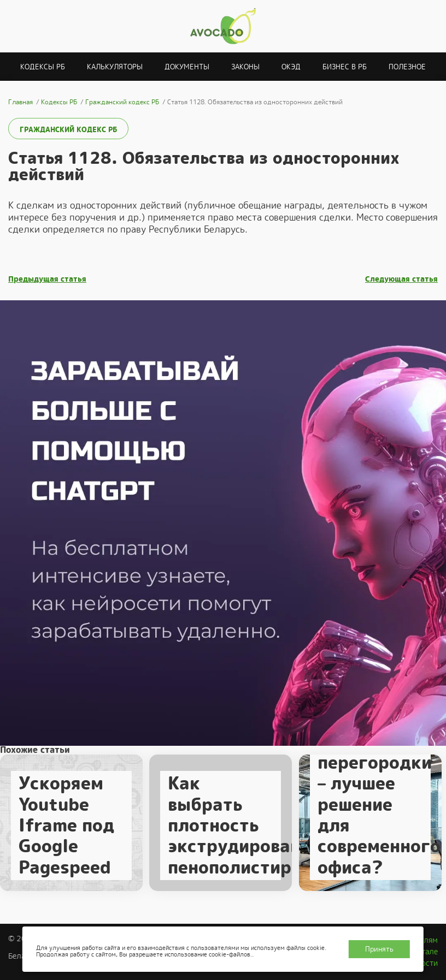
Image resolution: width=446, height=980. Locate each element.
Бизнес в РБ (345, 67)
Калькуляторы (115, 67)
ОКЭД (291, 67)
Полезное (407, 67)
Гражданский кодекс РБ (68, 130)
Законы (245, 67)
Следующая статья (401, 279)
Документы (187, 67)
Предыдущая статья (47, 279)
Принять (379, 949)
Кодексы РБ (43, 67)
